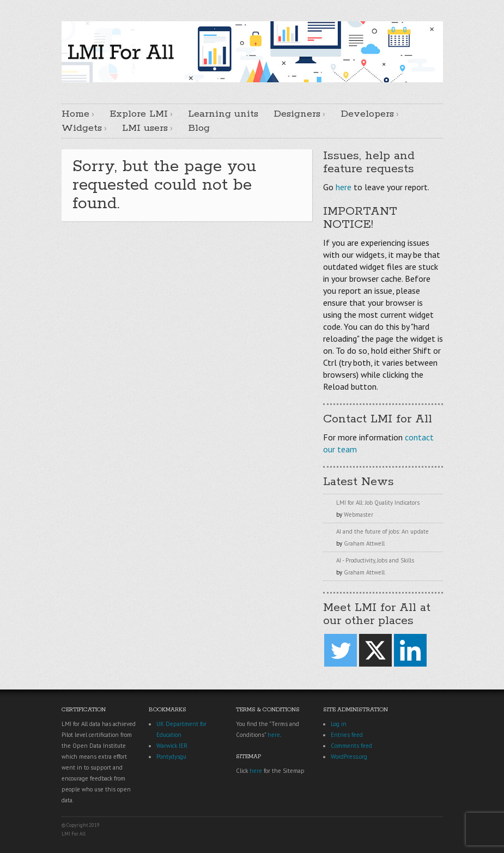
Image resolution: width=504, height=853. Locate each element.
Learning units (223, 114)
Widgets (82, 128)
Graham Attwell (364, 543)
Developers (367, 114)
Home (75, 114)
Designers (297, 114)
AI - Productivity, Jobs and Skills (375, 560)
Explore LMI (139, 114)
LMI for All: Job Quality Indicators (378, 503)
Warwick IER (172, 746)
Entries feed (347, 735)
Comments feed (351, 746)
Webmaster (359, 515)
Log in (339, 724)
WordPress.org (349, 757)
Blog (199, 128)
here (344, 187)
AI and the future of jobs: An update (382, 531)
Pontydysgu (171, 757)
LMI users (145, 128)
